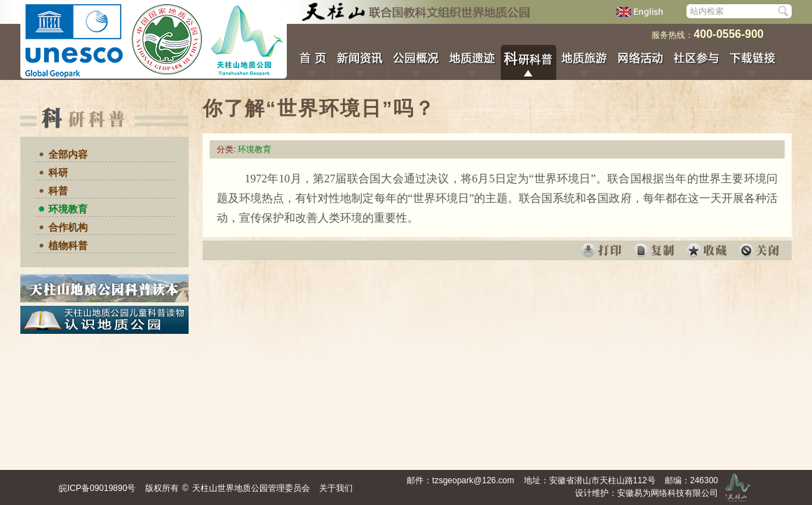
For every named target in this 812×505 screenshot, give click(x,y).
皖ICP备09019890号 (97, 488)
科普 (58, 191)
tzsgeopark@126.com (473, 480)
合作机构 (68, 227)
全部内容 (68, 154)
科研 (58, 173)
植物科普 (68, 245)
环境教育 (68, 209)
